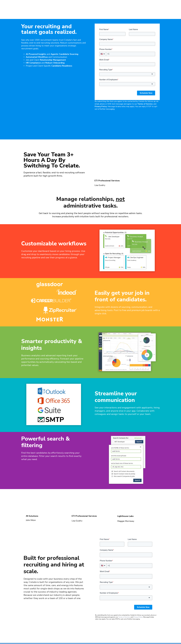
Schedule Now (146, 81)
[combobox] (127, 62)
